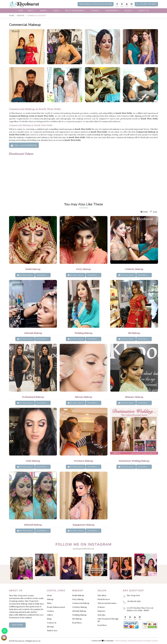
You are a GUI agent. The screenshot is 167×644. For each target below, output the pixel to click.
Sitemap (50, 627)
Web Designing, (121, 641)
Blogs (49, 619)
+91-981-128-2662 (146, 4)
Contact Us (143, 11)
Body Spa (101, 615)
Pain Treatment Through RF (108, 620)
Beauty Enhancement (76, 11)
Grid (144, 212)
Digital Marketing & (135, 641)
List (153, 212)
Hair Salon (102, 595)
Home (21, 11)
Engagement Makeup (84, 525)
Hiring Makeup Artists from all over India (96, 4)
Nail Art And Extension (107, 603)
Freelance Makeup (84, 461)
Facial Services (104, 599)
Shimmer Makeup (134, 397)
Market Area (52, 631)
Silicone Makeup (84, 397)
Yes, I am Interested (24, 145)
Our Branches (113, 11)
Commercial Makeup (81, 603)
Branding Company (151, 641)
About (32, 11)
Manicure (101, 611)
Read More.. (77, 623)
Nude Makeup (33, 461)
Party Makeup (84, 269)
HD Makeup (134, 333)
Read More (43, 275)
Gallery (129, 11)
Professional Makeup (33, 397)
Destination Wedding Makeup (134, 461)
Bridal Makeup (33, 269)
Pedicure (101, 607)
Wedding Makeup (83, 333)
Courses (96, 11)
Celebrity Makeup (134, 269)
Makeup (44, 11)
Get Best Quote (25, 275)
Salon (57, 11)
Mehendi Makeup (33, 525)
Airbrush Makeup (33, 333)
